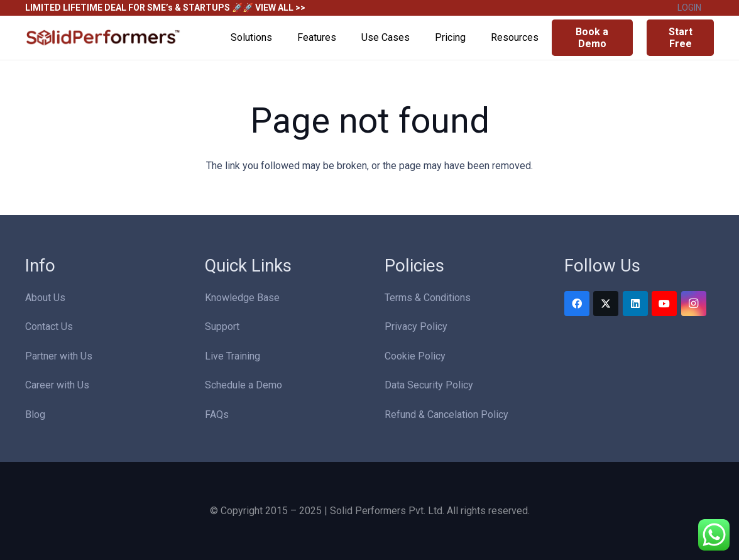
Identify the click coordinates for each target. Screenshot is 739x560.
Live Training (233, 356)
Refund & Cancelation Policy (446, 415)
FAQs (217, 415)
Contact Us (49, 327)
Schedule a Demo (244, 385)
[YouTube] (664, 304)
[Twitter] (606, 304)
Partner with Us (59, 356)
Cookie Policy (415, 356)
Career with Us (57, 385)
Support (222, 327)
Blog (35, 415)
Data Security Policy (429, 385)
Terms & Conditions (428, 298)
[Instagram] (694, 304)
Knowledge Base (242, 298)
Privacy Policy (416, 327)
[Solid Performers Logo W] (104, 38)
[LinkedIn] (635, 304)
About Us (45, 298)
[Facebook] (577, 304)
